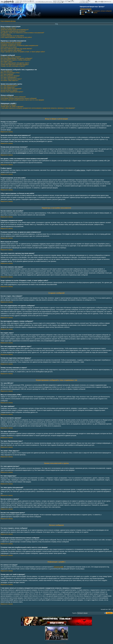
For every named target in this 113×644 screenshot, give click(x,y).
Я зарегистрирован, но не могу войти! (12, 36)
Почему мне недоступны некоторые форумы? (15, 65)
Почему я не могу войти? (8, 28)
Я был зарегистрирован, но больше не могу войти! (16, 37)
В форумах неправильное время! (11, 44)
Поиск (88, 13)
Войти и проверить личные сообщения (100, 11)
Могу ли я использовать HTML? (10, 73)
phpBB (53, 643)
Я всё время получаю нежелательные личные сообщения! (19, 98)
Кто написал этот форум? (8, 105)
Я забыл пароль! (6, 34)
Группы (94, 13)
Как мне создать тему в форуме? (11, 57)
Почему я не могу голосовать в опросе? (13, 66)
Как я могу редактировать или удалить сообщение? (16, 58)
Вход (82, 14)
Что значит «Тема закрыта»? (9, 80)
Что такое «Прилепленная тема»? (11, 79)
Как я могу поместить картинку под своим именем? (16, 49)
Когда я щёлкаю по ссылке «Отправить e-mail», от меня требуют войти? (23, 52)
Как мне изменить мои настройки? (11, 42)
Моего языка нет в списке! (9, 47)
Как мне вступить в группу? (9, 90)
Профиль (83, 11)
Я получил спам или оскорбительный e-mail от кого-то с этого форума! (22, 100)
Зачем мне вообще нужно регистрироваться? (15, 30)
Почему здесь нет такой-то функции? (12, 107)
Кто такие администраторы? (9, 86)
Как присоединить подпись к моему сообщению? (16, 60)
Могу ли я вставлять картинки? (10, 76)
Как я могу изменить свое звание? (11, 50)
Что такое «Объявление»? (9, 77)
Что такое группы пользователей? (11, 89)
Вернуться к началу (7, 132)
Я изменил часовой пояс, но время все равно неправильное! (19, 46)
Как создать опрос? (7, 61)
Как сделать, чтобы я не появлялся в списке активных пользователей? (22, 33)
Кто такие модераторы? (8, 87)
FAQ (82, 13)
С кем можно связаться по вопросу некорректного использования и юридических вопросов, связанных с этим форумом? (38, 108)
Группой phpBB (58, 567)
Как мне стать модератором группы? (12, 92)
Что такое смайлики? (7, 74)
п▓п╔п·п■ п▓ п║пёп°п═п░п (103, 2)
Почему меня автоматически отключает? (13, 31)
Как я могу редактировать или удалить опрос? (15, 63)
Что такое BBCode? (7, 71)
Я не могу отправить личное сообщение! (13, 97)
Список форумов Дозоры (8, 21)
